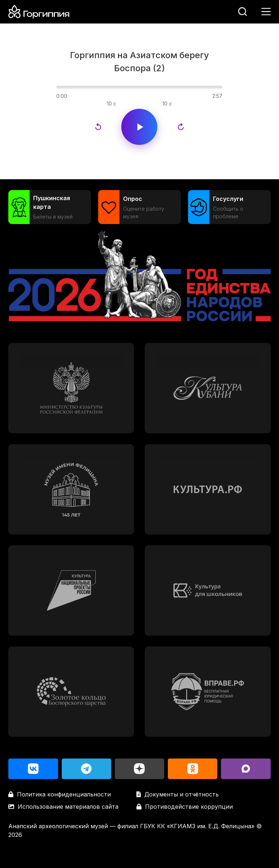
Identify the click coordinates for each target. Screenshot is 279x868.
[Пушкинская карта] (50, 207)
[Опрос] (139, 207)
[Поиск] (243, 12)
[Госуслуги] (229, 207)
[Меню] (266, 12)
